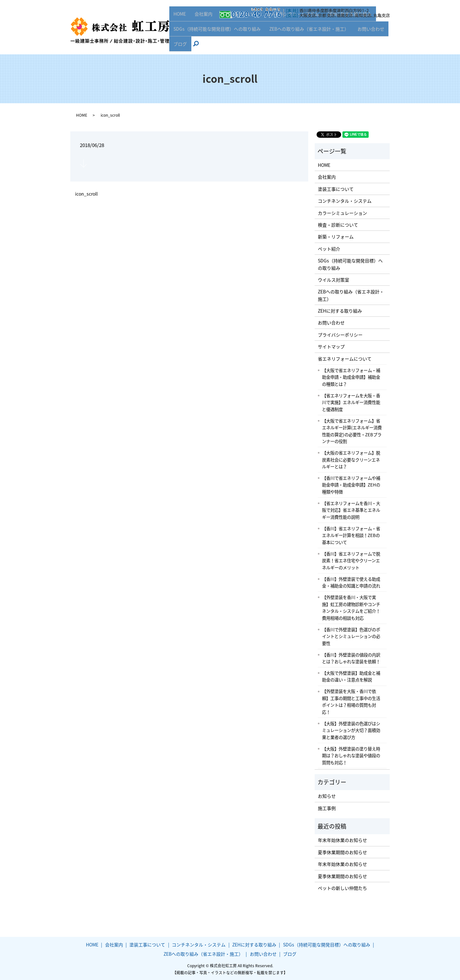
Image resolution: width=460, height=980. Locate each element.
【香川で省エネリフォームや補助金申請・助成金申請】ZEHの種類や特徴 (351, 485)
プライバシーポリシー (340, 335)
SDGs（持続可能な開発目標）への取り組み (216, 36)
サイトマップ (331, 346)
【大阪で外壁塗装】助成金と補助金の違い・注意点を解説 (351, 676)
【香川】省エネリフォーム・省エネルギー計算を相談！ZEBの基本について (351, 535)
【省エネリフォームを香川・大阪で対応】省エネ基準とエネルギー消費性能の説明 (351, 510)
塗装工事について (235, 26)
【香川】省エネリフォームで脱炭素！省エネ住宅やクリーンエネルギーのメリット (351, 560)
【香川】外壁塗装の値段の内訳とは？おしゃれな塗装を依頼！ (351, 658)
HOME (179, 26)
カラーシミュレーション (342, 213)
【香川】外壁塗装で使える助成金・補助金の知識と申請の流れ (351, 582)
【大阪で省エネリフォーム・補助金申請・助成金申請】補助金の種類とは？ (351, 377)
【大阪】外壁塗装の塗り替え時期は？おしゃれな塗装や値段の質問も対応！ (351, 755)
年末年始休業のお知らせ (342, 840)
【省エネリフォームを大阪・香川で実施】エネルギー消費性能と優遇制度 (351, 402)
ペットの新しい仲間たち (342, 888)
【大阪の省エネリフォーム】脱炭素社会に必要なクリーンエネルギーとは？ (351, 459)
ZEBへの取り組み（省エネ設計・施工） (307, 36)
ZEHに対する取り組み (343, 26)
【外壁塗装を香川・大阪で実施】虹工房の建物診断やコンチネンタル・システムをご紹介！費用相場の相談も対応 (351, 607)
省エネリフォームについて (345, 359)
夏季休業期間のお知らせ (342, 852)
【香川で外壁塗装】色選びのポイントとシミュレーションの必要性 (351, 636)
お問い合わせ (367, 36)
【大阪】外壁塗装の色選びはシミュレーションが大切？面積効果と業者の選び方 (351, 730)
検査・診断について (338, 225)
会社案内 (202, 26)
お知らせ (327, 796)
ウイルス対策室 (333, 280)
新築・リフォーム (336, 237)
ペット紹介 (329, 249)
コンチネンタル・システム (287, 26)
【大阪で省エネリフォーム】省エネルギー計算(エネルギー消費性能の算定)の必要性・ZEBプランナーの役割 (352, 431)
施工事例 (327, 808)
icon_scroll (86, 194)
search (198, 46)
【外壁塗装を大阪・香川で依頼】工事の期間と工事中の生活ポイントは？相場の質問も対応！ (351, 701)
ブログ (180, 46)
